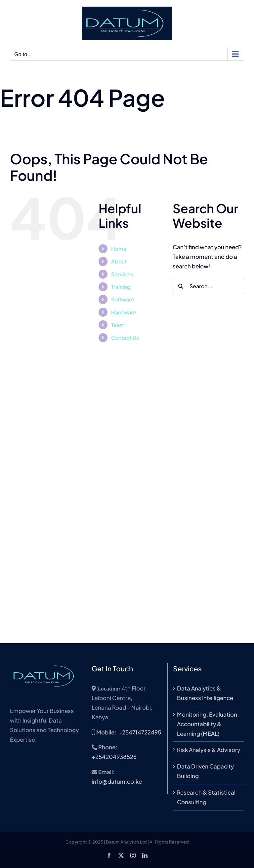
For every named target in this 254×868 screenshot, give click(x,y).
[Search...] (208, 286)
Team (118, 325)
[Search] (181, 286)
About (119, 261)
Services (122, 274)
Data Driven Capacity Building (205, 771)
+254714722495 (140, 732)
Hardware (124, 312)
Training (121, 287)
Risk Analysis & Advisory (209, 750)
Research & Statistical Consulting (206, 797)
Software (123, 299)
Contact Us (125, 338)
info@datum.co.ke (117, 781)
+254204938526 (114, 757)
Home (119, 249)
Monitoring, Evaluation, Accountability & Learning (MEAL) (208, 724)
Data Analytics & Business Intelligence (205, 693)
